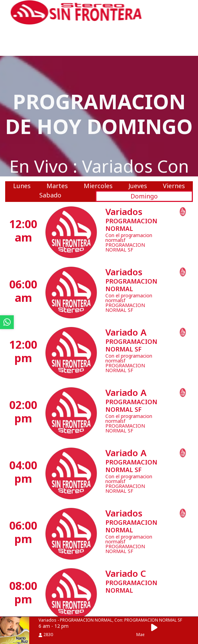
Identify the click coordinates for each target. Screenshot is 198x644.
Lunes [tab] (22, 186)
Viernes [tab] (174, 186)
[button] (156, 628)
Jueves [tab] (138, 186)
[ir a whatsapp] (7, 322)
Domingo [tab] (144, 196)
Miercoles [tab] (98, 186)
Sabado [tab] (50, 195)
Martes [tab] (57, 186)
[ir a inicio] (76, 12)
